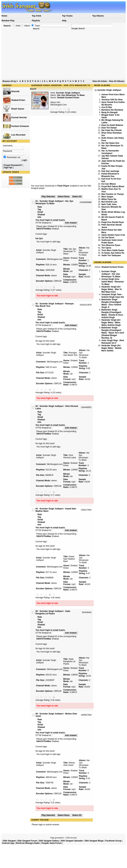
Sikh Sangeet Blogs (94, 841)
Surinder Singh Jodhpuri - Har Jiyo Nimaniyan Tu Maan (111, 274)
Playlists (36, 21)
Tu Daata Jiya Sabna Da (113, 253)
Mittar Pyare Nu (109, 199)
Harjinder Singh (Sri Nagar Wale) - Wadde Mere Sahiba (111, 348)
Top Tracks (67, 16)
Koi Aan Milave (109, 184)
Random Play (8, 21)
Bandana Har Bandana (112, 110)
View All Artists (100, 81)
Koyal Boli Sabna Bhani (113, 186)
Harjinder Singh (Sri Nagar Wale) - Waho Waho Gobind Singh (111, 323)
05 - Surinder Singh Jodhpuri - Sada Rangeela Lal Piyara (53, 612)
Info (39, 217)
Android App (8, 843)
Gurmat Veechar (15, 118)
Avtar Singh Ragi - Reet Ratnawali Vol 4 (113, 342)
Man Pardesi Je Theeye (113, 194)
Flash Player (63, 186)
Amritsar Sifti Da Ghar (112, 100)
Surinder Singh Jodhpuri (68, 93)
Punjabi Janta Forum (52, 843)
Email (40, 212)
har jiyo (39, 238)
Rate (40, 207)
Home (4, 16)
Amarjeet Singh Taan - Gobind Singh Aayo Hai (113, 296)
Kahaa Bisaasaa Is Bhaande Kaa (110, 175)
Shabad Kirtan (14, 100)
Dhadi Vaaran (14, 109)
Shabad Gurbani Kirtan (68, 98)
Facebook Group (113, 841)
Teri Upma (106, 248)
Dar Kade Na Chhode (111, 130)
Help (64, 21)
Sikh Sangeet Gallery (49, 841)
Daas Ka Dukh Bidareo (112, 125)
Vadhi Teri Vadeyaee (111, 255)
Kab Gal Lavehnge (110, 171)
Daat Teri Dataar (109, 128)
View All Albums (117, 81)
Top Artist (36, 16)
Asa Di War (107, 107)
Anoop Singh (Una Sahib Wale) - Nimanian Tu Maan (113, 282)
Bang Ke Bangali (109, 112)
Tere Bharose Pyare (111, 245)
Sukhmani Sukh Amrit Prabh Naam (112, 241)
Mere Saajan (107, 197)
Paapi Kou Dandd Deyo (113, 222)
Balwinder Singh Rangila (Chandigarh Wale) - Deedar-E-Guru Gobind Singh (112, 314)
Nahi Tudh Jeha (109, 204)
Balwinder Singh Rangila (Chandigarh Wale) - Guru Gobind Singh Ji (111, 303)
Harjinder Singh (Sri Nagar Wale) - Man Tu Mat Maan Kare (112, 289)
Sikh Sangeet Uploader (72, 841)
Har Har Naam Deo (110, 143)
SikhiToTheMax (44, 229)
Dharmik (11, 92)
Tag (39, 209)
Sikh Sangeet (9, 841)
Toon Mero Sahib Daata (113, 250)
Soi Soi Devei (108, 238)
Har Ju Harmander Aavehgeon (110, 152)
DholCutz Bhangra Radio (28, 843)
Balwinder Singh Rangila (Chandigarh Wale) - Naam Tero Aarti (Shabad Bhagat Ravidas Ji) (113, 333)
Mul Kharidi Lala (109, 202)
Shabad (41, 215)
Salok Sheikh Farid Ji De (113, 235)
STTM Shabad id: (50, 223)
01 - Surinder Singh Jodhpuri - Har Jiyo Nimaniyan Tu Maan (54, 202)
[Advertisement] (64, 54)
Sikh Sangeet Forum (27, 841)
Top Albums (98, 16)
